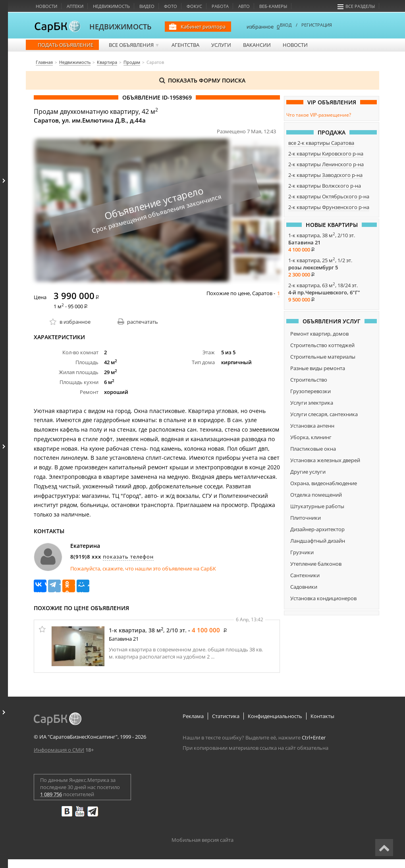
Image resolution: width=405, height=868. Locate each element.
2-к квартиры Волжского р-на (325, 186)
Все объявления (134, 45)
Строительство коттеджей (322, 345)
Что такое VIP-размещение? (319, 115)
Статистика (226, 716)
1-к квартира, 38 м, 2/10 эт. (148, 630)
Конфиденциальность (275, 716)
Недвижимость (111, 6)
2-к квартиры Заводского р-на (325, 175)
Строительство (309, 380)
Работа (220, 6)
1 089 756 (51, 794)
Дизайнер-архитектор (317, 529)
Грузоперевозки (310, 391)
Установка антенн (312, 426)
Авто (244, 6)
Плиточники (306, 518)
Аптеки (75, 6)
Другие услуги (308, 472)
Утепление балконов (316, 564)
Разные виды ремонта (318, 368)
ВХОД (286, 25)
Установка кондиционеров (323, 598)
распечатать (143, 322)
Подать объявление (66, 45)
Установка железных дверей (325, 460)
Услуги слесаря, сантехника (324, 414)
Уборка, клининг (311, 437)
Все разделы (356, 6)
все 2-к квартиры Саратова (321, 143)
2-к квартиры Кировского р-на (326, 154)
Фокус (194, 6)
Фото (171, 6)
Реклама (193, 716)
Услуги (221, 45)
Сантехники (305, 575)
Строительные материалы (323, 357)
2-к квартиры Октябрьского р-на (329, 196)
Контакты (322, 716)
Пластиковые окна (313, 449)
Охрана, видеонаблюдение (324, 483)
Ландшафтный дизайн (318, 541)
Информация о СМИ (59, 750)
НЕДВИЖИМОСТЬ (120, 27)
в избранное (75, 322)
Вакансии (257, 45)
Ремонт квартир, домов (319, 334)
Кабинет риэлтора (203, 27)
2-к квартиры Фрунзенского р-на (329, 207)
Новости (46, 6)
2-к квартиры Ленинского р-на (326, 164)
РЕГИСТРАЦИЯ (317, 25)
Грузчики (302, 552)
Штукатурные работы (317, 506)
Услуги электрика (312, 403)
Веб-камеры (273, 6)
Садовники (304, 587)
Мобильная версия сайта (202, 840)
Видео (147, 6)
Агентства (185, 45)
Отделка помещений (316, 495)
